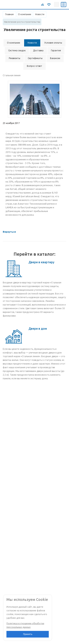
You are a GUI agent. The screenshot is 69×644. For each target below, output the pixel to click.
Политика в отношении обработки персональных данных (25, 625)
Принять (28, 634)
